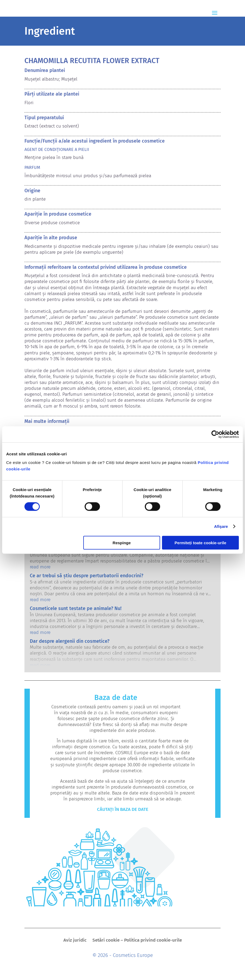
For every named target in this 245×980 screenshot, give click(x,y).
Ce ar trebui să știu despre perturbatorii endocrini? (87, 576)
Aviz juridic (75, 941)
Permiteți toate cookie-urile (201, 542)
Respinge (122, 542)
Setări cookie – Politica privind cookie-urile (137, 941)
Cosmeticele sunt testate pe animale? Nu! (76, 608)
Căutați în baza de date (123, 809)
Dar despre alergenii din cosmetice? (70, 641)
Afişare (221, 526)
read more (40, 567)
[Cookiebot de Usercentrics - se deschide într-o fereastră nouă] (215, 434)
